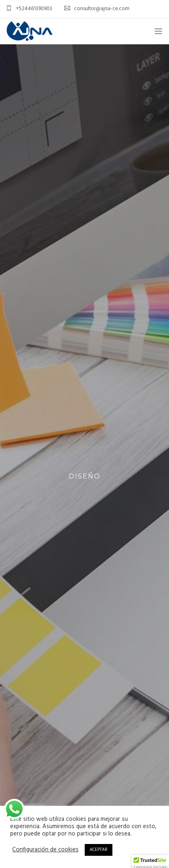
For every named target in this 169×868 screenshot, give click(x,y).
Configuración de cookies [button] (45, 850)
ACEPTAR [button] (99, 850)
